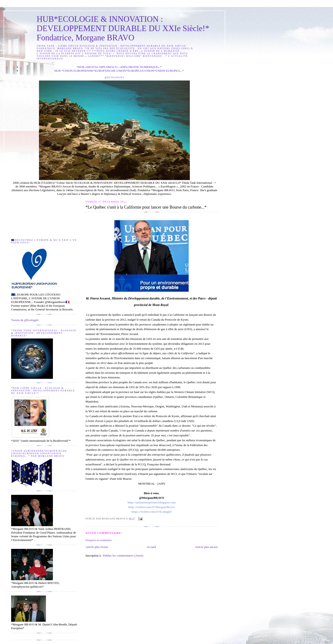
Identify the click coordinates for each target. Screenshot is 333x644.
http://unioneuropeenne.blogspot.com (152, 502)
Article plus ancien (206, 547)
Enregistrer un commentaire (99, 540)
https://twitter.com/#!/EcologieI (152, 512)
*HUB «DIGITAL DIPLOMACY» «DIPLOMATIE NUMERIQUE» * (119, 67)
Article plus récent (97, 547)
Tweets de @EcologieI (25, 320)
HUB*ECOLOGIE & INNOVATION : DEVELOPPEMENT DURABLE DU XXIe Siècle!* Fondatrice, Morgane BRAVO (123, 28)
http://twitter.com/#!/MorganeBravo (152, 507)
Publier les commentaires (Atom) (123, 555)
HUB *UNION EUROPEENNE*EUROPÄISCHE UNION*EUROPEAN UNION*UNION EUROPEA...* (119, 71)
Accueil (151, 547)
